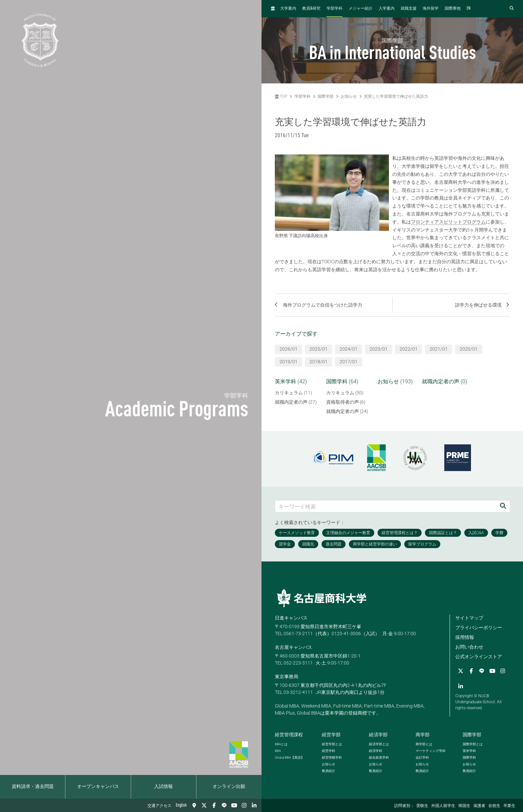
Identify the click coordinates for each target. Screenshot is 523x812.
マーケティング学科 (431, 751)
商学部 (423, 735)
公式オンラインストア (479, 657)
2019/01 (289, 362)
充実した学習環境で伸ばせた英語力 (396, 96)
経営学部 (331, 735)
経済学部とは (379, 744)
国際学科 (469, 757)
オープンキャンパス (98, 787)
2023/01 (379, 349)
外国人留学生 (443, 806)
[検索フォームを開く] (512, 9)
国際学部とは (473, 744)
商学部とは (424, 744)
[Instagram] (244, 805)
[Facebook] (214, 805)
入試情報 (163, 787)
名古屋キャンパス (294, 647)
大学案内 (288, 9)
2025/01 (319, 349)
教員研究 (311, 9)
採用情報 (465, 637)
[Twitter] (204, 805)
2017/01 (349, 362)
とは (281, 744)
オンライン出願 (229, 787)
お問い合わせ (469, 647)
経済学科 (376, 751)
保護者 (479, 806)
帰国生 (464, 806)
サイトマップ (469, 618)
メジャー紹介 (361, 9)
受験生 (422, 806)
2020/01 (469, 349)
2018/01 (319, 362)
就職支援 (409, 9)
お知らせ (349, 96)
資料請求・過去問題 (33, 787)
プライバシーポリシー (479, 628)
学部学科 (335, 9)
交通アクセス (159, 806)
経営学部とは (332, 744)
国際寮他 (453, 9)
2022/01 (409, 349)
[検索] (503, 506)
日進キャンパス (291, 618)
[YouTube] (234, 805)
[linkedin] (254, 805)
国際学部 (326, 96)
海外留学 (431, 9)
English (181, 805)
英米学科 (469, 751)
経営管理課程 (289, 735)
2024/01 (349, 349)
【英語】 (290, 757)
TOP (281, 96)
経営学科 (329, 751)
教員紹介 (329, 771)
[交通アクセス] (194, 805)
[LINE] (224, 805)
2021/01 (439, 349)
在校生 (494, 806)
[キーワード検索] (386, 506)
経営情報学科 (332, 757)
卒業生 (509, 806)
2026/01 (289, 349)
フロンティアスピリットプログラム (448, 222)
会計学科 (422, 757)
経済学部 (378, 735)
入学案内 (387, 9)
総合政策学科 (379, 757)
